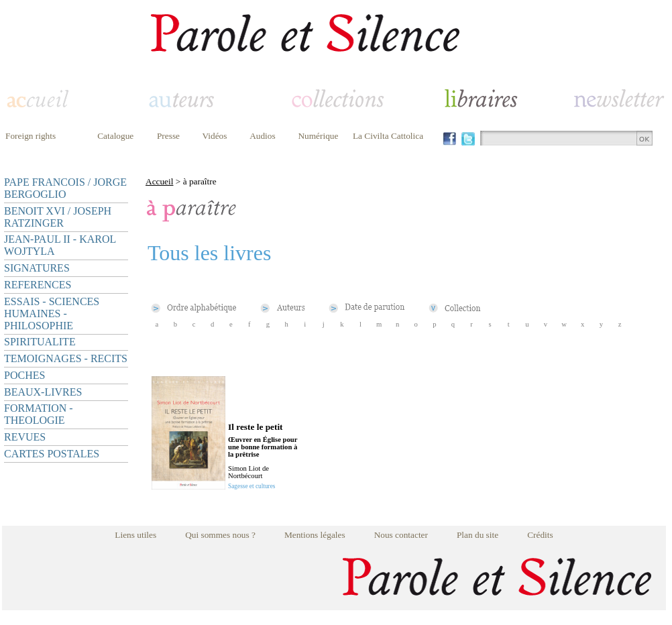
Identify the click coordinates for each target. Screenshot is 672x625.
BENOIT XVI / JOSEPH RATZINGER (58, 217)
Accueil (159, 181)
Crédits (540, 535)
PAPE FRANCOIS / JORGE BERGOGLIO (65, 188)
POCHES (24, 375)
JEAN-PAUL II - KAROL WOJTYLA (60, 245)
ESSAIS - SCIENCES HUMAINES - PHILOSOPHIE (52, 314)
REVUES (25, 437)
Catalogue (115, 136)
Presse (168, 136)
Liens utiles (135, 535)
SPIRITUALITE (40, 342)
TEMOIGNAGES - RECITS (66, 358)
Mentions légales (315, 535)
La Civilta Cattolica (388, 136)
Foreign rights (31, 136)
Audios (263, 136)
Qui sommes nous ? (220, 535)
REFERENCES (38, 285)
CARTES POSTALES (52, 454)
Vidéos (215, 136)
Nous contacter (401, 535)
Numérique (318, 136)
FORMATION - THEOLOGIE (39, 414)
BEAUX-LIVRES (43, 392)
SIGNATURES (37, 268)
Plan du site (478, 535)
